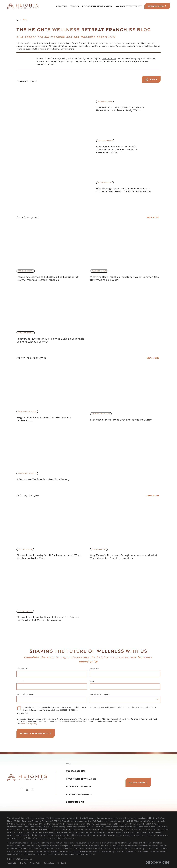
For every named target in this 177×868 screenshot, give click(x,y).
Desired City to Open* (25, 694)
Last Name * (95, 669)
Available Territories (79, 794)
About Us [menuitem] (62, 6)
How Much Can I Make (79, 787)
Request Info (138, 783)
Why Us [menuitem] (75, 6)
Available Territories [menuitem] (128, 6)
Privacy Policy (32, 724)
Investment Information (81, 779)
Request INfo (157, 6)
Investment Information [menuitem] (97, 6)
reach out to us (109, 59)
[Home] (23, 6)
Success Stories (76, 771)
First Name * (22, 669)
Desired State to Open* (100, 694)
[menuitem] (12, 863)
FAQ (68, 763)
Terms (23, 724)
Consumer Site (75, 802)
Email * (93, 681)
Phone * (20, 681)
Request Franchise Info (36, 733)
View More (153, 217)
